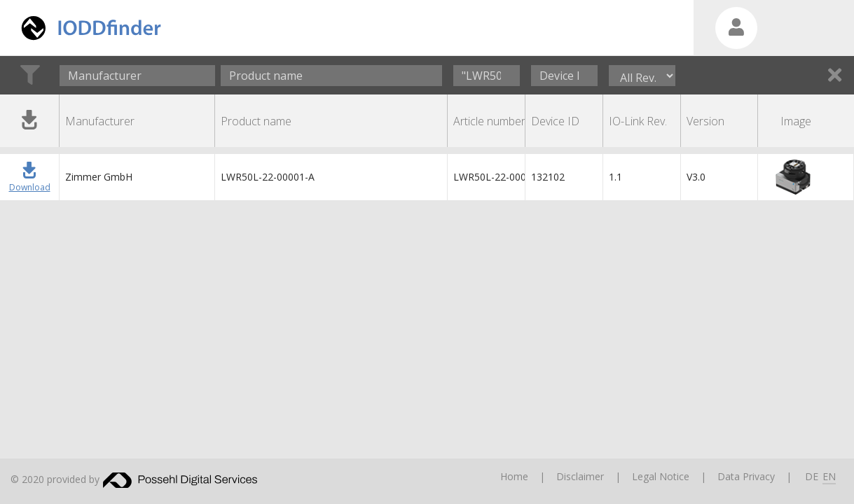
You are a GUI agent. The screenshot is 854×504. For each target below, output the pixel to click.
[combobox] (137, 76)
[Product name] (331, 76)
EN (829, 476)
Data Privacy (746, 476)
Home (514, 476)
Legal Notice (661, 476)
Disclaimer (580, 476)
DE (812, 476)
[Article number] (487, 76)
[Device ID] (564, 76)
